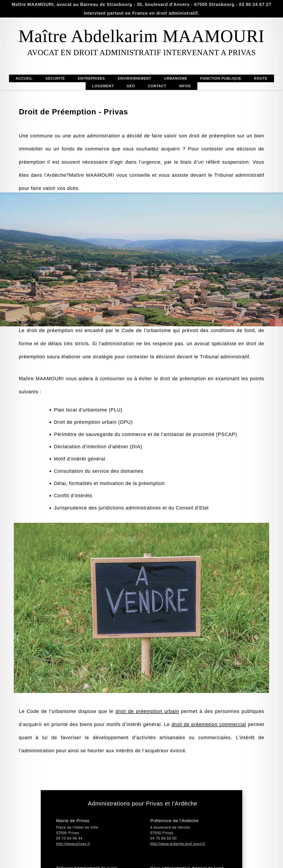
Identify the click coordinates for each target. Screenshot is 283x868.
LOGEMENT (103, 86)
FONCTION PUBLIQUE (221, 78)
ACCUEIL (24, 78)
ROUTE (261, 78)
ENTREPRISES (91, 78)
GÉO (131, 86)
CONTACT (157, 86)
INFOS (185, 86)
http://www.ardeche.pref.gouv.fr (178, 852)
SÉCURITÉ (55, 78)
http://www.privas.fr (73, 852)
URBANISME (176, 78)
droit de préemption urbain (147, 719)
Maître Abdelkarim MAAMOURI (141, 36)
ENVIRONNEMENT (134, 78)
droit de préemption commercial (209, 732)
